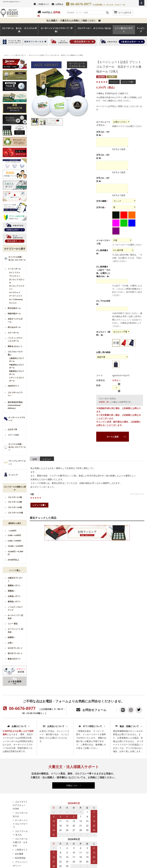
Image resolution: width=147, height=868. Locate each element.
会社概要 (19, 854)
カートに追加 (113, 437)
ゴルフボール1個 (15, 497)
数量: (99, 385)
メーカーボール (14, 269)
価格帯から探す (15, 523)
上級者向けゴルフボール (16, 360)
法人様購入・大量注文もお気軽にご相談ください (73, 21)
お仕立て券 (12, 429)
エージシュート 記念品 (15, 630)
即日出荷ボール (14, 308)
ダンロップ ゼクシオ (17, 281)
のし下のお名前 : (103, 303)
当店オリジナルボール (15, 320)
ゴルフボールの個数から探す (15, 488)
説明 (35, 459)
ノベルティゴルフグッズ (15, 608)
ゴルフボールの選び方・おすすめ (20, 842)
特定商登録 (20, 858)
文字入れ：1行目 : (103, 134)
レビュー (47, 459)
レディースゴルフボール (16, 379)
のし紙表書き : (102, 252)
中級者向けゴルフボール (16, 366)
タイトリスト (15, 272)
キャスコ (13, 303)
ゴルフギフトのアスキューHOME (20, 805)
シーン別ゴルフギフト (124, 30)
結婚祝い (11, 637)
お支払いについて (55, 726)
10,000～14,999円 (15, 546)
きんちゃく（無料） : (103, 333)
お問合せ (59, 4)
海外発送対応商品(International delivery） (15, 405)
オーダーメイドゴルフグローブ (20, 824)
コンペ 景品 (13, 624)
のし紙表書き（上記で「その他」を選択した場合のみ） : (103, 272)
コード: (100, 375)
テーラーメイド (16, 296)
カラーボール (13, 333)
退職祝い (11, 591)
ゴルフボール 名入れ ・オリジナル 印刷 (19, 30)
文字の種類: (101, 201)
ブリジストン (15, 276)
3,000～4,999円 (14, 535)
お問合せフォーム (94, 710)
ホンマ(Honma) (16, 299)
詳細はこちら (74, 785)
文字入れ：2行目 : (103, 157)
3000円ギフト (14, 386)
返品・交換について (129, 726)
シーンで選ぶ (15, 570)
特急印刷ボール (14, 313)
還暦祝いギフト (14, 585)
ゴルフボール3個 (15, 502)
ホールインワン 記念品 (15, 617)
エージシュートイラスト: (103, 123)
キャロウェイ (15, 292)
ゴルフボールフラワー (15, 394)
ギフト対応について (92, 726)
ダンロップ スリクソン (17, 287)
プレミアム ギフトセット (17, 462)
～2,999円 (12, 531)
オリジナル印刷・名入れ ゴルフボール (17, 258)
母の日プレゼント (15, 653)
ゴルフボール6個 (15, 507)
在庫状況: (101, 380)
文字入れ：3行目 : (103, 180)
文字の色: (100, 207)
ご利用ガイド (43, 4)
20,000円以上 (13, 560)
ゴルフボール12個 (15, 513)
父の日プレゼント (15, 648)
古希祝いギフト (14, 596)
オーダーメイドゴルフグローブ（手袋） (57, 30)
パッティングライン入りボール (15, 339)
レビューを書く (128, 82)
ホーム (6, 55)
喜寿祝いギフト (14, 602)
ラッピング (141, 30)
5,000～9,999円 (14, 541)
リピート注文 (13, 435)
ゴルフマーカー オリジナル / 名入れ (94, 30)
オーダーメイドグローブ (17, 419)
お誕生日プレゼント (15, 579)
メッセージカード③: (103, 242)
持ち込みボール (14, 327)
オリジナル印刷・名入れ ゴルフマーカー (17, 447)
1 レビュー (114, 82)
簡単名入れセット (15, 346)
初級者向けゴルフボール (16, 373)
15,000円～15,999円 (15, 553)
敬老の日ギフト (14, 659)
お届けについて (18, 726)
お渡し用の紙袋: (103, 352)
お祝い (10, 643)
